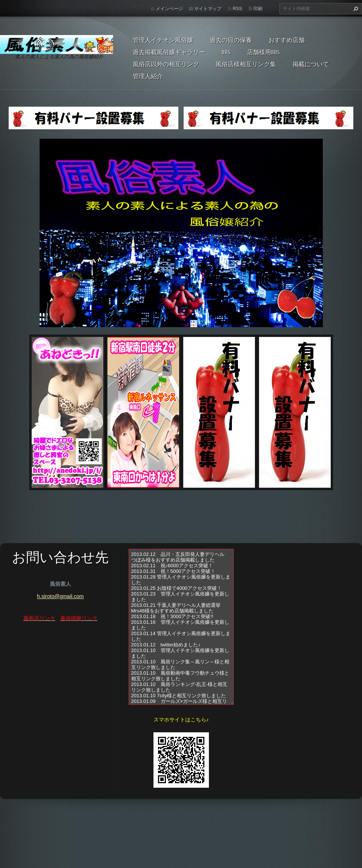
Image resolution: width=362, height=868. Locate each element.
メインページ (169, 9)
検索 (355, 9)
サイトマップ (208, 9)
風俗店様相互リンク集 (246, 64)
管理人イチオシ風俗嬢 (163, 40)
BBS (226, 52)
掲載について (311, 64)
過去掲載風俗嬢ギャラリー (169, 52)
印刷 (258, 9)
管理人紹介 (148, 76)
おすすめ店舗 (287, 40)
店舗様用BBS (263, 52)
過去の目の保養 (231, 40)
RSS (237, 9)
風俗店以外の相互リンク (166, 64)
